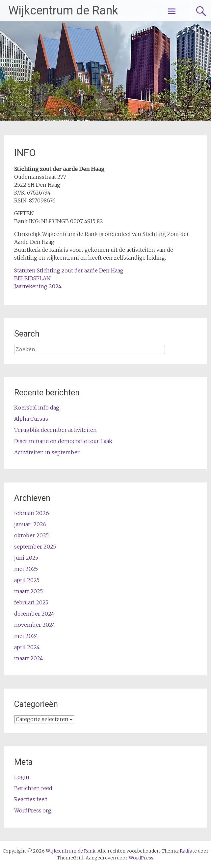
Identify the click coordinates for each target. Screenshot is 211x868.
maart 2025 (28, 591)
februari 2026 (32, 513)
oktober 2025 (31, 535)
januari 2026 (30, 524)
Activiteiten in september (47, 452)
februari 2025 (31, 602)
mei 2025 (26, 569)
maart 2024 (29, 658)
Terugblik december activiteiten (55, 430)
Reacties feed (31, 799)
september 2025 (35, 547)
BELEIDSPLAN (32, 278)
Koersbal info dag (37, 408)
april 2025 (27, 580)
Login (22, 777)
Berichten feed (33, 788)
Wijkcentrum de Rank (63, 11)
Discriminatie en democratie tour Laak (63, 441)
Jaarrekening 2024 (38, 286)
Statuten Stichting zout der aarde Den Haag (69, 270)
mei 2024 (26, 636)
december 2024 (34, 614)
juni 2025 (26, 558)
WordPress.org (33, 810)
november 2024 (35, 625)
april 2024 (27, 647)
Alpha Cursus (31, 419)
